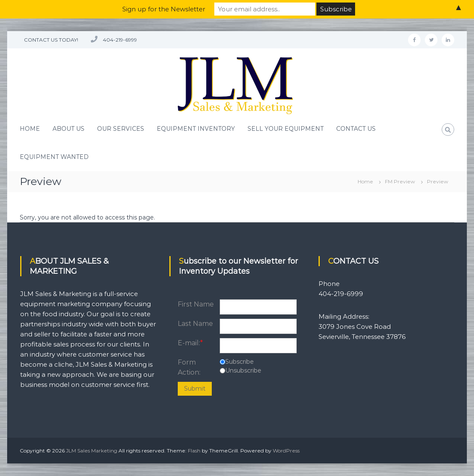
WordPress (286, 451)
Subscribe (240, 362)
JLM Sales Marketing (92, 451)
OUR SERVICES (121, 129)
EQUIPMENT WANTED (54, 157)
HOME (30, 129)
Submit (195, 389)
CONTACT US (356, 129)
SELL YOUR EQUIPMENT (286, 129)
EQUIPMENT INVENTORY (196, 129)
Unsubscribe (243, 370)
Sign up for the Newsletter (164, 9)
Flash (194, 451)
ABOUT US (68, 129)
